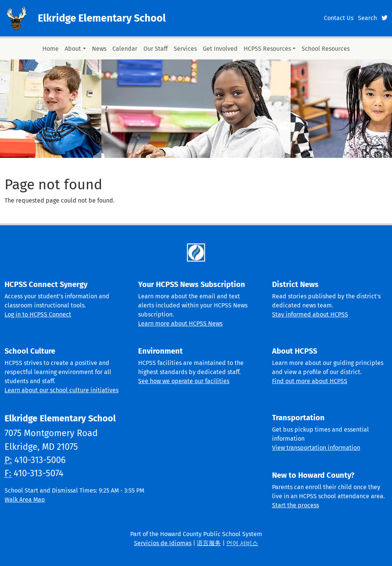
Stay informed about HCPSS (310, 314)
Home (51, 49)
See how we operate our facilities (184, 381)
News (99, 49)
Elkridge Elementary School (102, 18)
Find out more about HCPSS (310, 381)
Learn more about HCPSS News (180, 324)
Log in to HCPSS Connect (38, 314)
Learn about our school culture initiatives (61, 390)
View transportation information (316, 448)
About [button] (73, 49)
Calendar (125, 49)
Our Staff (156, 49)
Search (367, 18)
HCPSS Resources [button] (267, 49)
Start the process (296, 505)
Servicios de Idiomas (163, 543)
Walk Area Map (25, 500)
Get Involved (220, 49)
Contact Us (339, 18)
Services (185, 49)
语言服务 (209, 543)
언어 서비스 (242, 543)
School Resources (326, 49)
